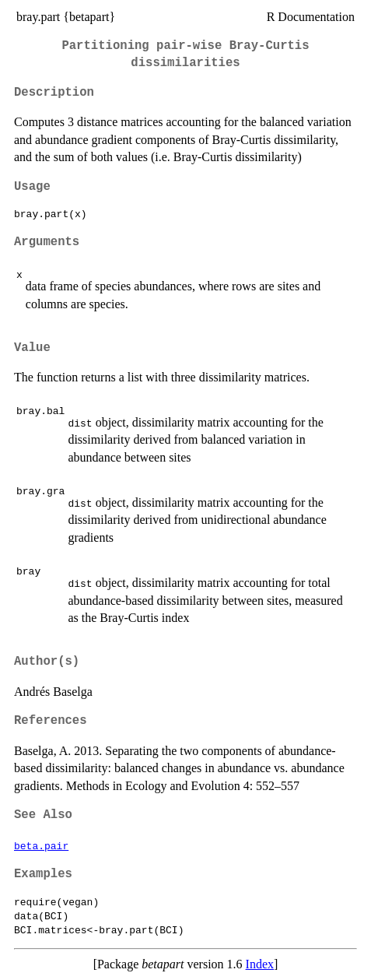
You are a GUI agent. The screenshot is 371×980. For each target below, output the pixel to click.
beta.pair (41, 845)
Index (260, 964)
